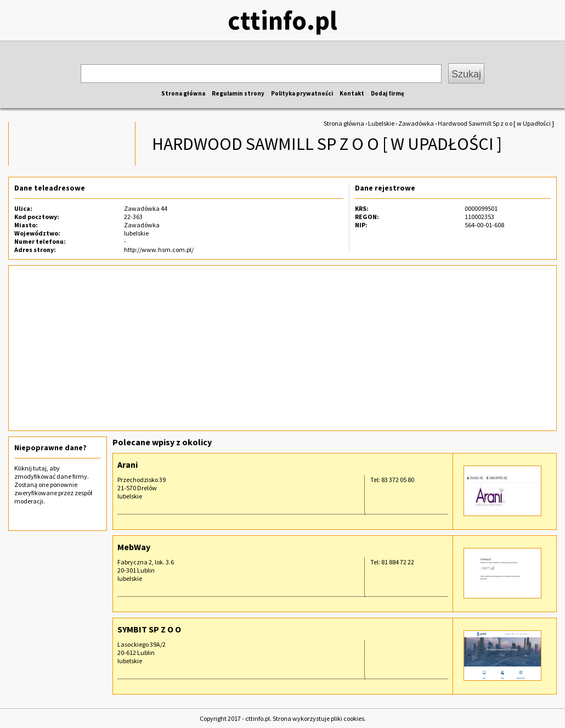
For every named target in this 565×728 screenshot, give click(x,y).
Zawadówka (416, 123)
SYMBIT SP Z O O (149, 629)
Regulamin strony (238, 93)
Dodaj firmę (388, 93)
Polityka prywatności (302, 93)
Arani (128, 464)
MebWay (134, 547)
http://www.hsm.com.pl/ (159, 250)
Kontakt (352, 93)
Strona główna (183, 93)
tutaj (40, 468)
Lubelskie (381, 123)
